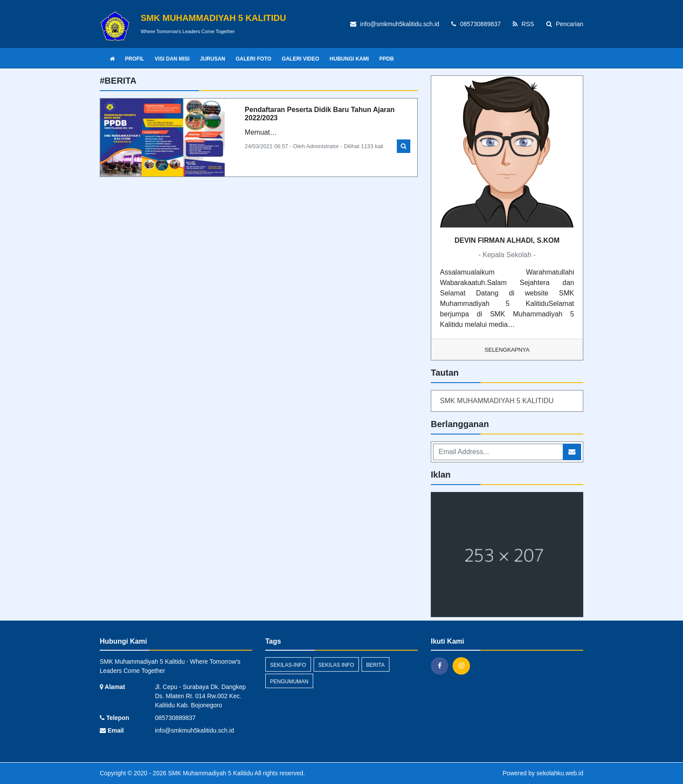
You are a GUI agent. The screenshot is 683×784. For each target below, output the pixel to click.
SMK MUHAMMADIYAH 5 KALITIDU (497, 401)
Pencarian (565, 24)
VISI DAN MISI (172, 59)
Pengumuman (289, 682)
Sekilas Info (336, 665)
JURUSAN (213, 59)
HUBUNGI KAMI (349, 59)
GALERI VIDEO (301, 59)
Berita (375, 665)
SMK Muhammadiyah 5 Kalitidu (210, 773)
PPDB (387, 59)
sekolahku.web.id (560, 773)
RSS (523, 24)
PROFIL (135, 59)
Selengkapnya (507, 350)
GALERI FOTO (254, 59)
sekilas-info (288, 665)
